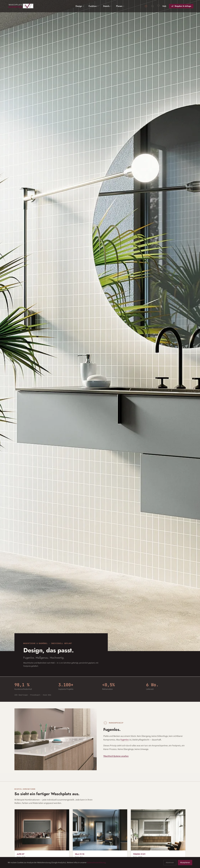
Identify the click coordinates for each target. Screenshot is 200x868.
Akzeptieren (185, 863)
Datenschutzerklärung (96, 863)
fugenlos (125, 741)
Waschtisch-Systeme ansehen (116, 757)
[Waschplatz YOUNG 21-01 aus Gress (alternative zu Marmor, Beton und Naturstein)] (158, 836)
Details (107, 6)
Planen (120, 6)
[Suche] (152, 6)
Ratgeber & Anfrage (183, 6)
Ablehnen (170, 863)
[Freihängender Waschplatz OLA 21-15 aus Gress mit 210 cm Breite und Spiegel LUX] (100, 836)
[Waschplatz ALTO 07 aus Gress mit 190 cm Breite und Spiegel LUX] (42, 836)
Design (80, 6)
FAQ (164, 6)
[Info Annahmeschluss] (146, 6)
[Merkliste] (158, 6)
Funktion (94, 6)
